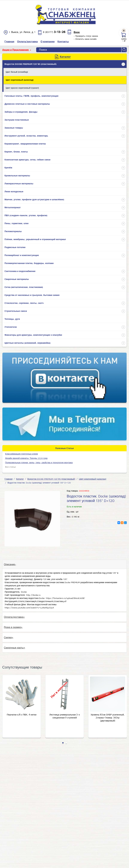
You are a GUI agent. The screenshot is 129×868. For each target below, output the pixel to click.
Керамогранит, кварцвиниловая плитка (25, 144)
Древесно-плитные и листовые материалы (27, 104)
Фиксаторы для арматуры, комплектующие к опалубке (33, 335)
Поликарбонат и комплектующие (22, 255)
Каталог (20, 479)
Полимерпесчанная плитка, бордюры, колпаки (29, 263)
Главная (8, 479)
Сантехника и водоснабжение (20, 271)
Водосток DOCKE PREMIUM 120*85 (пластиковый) (30, 64)
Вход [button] (77, 32)
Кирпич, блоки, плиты (16, 152)
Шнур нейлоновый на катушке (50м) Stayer (22, 716)
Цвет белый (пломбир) (17, 72)
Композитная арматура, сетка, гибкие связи (27, 160)
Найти (124, 50)
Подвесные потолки (15, 247)
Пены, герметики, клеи (17, 223)
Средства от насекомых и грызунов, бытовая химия (32, 295)
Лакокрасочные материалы (19, 183)
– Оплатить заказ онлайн (85, 39)
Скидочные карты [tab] (14, 648)
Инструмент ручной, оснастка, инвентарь (26, 136)
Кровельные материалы (17, 176)
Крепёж (8, 168)
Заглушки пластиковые (17, 120)
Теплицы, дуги (12, 319)
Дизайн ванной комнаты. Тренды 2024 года (26, 458)
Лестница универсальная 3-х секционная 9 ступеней (107, 716)
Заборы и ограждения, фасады (21, 112)
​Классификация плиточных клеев (21, 454)
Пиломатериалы (13, 231)
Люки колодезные (14, 191)
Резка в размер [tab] (12, 627)
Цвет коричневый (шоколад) (20, 80)
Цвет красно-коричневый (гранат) (22, 88)
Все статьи (10, 467)
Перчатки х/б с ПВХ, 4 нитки (64, 715)
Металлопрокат (13, 207)
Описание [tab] (9, 564)
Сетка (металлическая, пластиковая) (24, 287)
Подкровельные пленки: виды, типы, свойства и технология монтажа (39, 462)
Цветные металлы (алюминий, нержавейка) (27, 343)
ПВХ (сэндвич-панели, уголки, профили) (26, 215)
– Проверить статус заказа (86, 36)
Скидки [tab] (8, 637)
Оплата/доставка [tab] (14, 617)
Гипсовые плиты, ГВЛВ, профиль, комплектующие (31, 96)
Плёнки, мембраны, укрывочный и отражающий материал (35, 239)
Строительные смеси (16, 311)
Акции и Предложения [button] (16, 50)
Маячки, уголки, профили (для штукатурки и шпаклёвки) (34, 199)
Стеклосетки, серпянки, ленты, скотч (24, 303)
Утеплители (11, 327)
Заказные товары (14, 128)
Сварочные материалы (17, 279)
